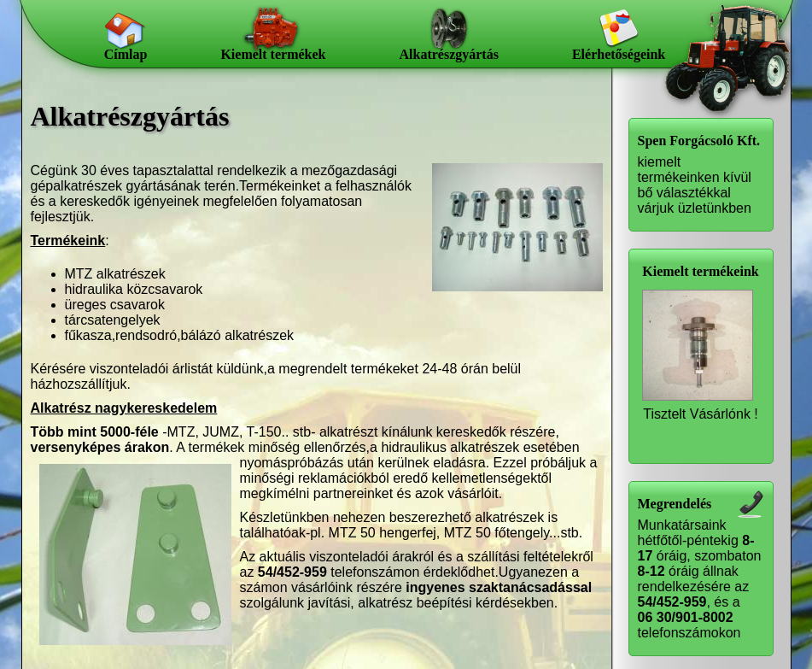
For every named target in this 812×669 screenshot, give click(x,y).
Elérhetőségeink (619, 54)
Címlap (126, 54)
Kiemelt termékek (273, 54)
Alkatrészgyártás (448, 54)
